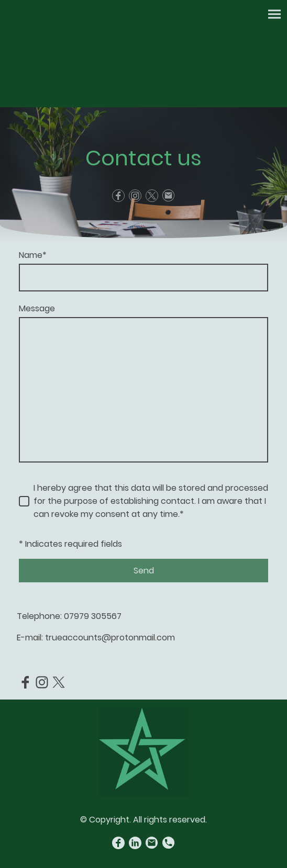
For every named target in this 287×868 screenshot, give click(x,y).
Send (144, 571)
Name (33, 255)
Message (37, 308)
